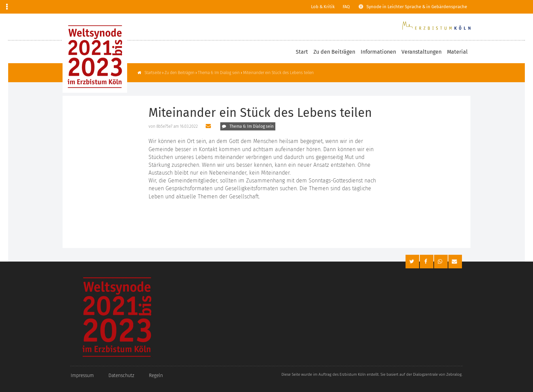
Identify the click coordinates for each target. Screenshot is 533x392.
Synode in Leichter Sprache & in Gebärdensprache (417, 7)
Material (457, 52)
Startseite (153, 73)
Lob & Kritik (323, 7)
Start (302, 52)
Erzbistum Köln (353, 374)
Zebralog (454, 374)
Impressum (82, 376)
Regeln (156, 376)
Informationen (378, 52)
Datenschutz (121, 376)
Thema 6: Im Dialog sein (219, 73)
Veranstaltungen (422, 52)
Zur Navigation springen (0, 7)
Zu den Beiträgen (334, 52)
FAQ (346, 7)
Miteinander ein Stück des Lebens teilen (278, 73)
